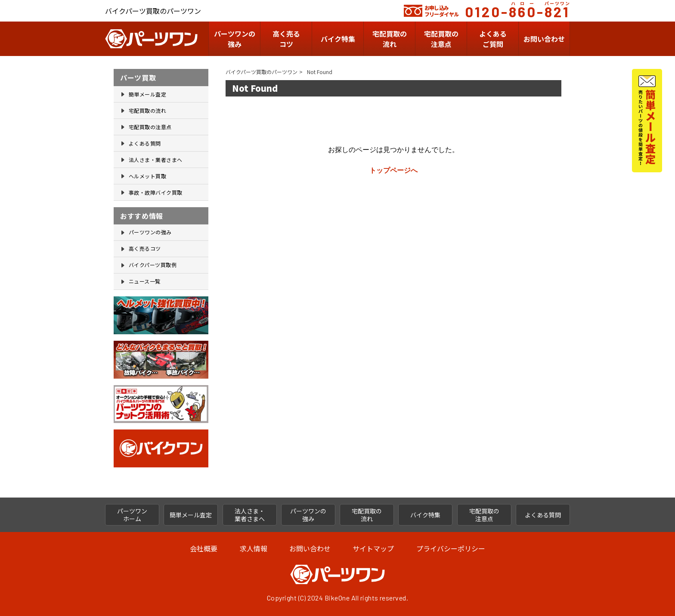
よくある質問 (145, 143)
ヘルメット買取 (147, 176)
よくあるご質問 (493, 39)
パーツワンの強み (150, 232)
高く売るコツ (286, 39)
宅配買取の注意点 (150, 127)
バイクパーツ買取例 (153, 265)
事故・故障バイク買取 (156, 192)
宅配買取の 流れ (367, 515)
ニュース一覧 (145, 281)
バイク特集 (338, 39)
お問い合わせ (544, 39)
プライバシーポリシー (451, 548)
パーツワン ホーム (132, 515)
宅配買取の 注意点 (441, 39)
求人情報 (254, 548)
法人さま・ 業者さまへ (250, 515)
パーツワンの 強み (235, 39)
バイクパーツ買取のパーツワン (262, 72)
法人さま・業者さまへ (156, 160)
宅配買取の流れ (390, 39)
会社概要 (204, 548)
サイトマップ (373, 548)
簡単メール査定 (147, 94)
